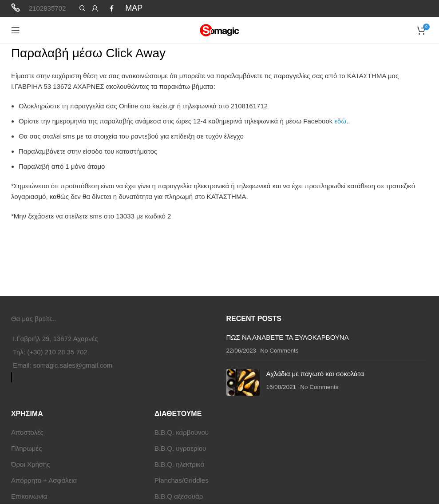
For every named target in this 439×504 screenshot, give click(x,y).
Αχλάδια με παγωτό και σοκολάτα (315, 374)
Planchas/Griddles (182, 480)
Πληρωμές (26, 448)
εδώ (340, 121)
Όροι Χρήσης (31, 464)
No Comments (279, 351)
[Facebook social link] (112, 8)
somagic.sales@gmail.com (73, 365)
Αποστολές (27, 432)
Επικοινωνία (29, 496)
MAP (134, 8)
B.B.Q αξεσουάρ (179, 496)
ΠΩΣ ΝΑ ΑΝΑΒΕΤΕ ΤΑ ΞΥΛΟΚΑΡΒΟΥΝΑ (288, 337)
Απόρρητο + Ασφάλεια (44, 480)
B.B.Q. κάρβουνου (182, 432)
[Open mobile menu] (16, 30)
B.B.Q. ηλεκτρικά (179, 464)
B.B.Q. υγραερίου (180, 448)
